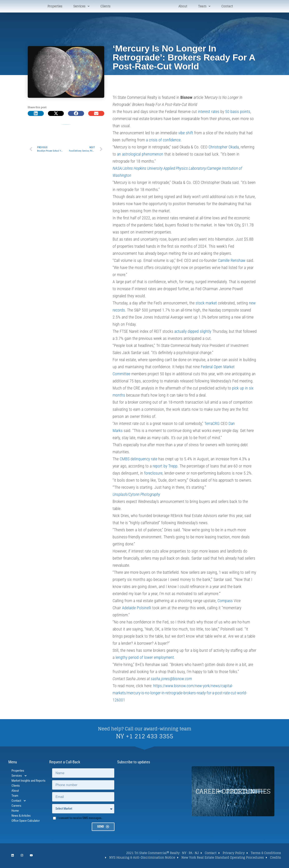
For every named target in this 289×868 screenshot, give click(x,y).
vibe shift (186, 134)
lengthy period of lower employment (145, 658)
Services (81, 7)
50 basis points (238, 112)
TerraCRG (212, 424)
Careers (16, 806)
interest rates (209, 112)
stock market (206, 304)
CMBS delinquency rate (138, 460)
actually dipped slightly (193, 332)
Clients (106, 7)
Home (15, 811)
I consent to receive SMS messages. (80, 819)
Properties (55, 7)
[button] (36, 114)
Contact (227, 7)
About (183, 7)
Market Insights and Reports (28, 781)
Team (204, 7)
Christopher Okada (224, 148)
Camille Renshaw (232, 261)
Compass (225, 602)
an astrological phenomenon (140, 155)
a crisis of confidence (163, 141)
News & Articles (21, 816)
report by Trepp (165, 467)
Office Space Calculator (26, 822)
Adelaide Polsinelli (137, 609)
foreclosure (153, 474)
